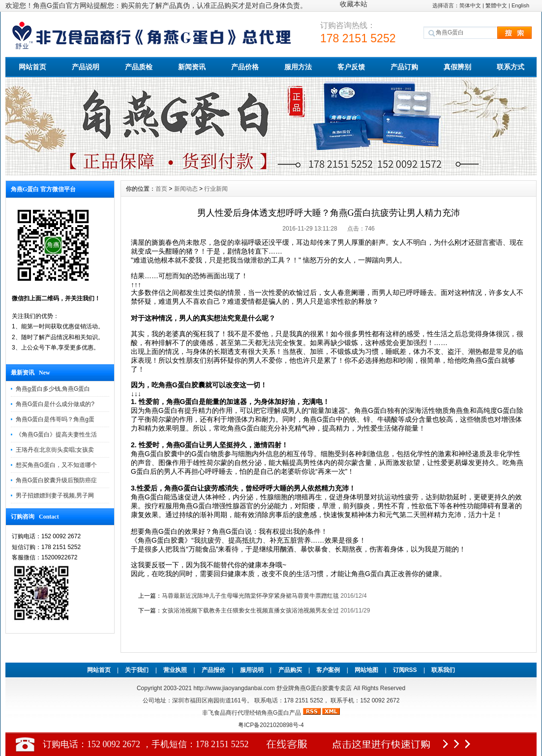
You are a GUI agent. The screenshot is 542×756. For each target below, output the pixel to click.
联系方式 (511, 67)
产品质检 (139, 67)
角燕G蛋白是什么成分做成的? (55, 404)
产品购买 (290, 670)
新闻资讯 (192, 67)
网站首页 (32, 67)
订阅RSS (405, 670)
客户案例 (328, 670)
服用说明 (252, 670)
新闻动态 (186, 189)
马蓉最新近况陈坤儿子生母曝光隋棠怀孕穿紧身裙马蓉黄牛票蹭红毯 (250, 596)
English (520, 5)
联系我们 (443, 670)
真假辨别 (457, 67)
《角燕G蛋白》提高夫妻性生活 (56, 435)
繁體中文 (496, 5)
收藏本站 (354, 4)
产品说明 (86, 67)
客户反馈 (351, 67)
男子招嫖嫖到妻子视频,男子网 (55, 495)
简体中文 (470, 5)
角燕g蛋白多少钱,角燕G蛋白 (53, 389)
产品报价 (213, 670)
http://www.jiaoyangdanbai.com (235, 688)
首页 (161, 189)
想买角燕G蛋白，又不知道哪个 (56, 465)
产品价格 (245, 67)
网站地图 (366, 670)
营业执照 (175, 670)
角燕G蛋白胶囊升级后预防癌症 (56, 480)
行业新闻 (216, 189)
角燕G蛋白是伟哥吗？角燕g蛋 (55, 419)
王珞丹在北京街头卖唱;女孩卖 (55, 450)
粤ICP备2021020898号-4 (271, 725)
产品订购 (404, 67)
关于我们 (137, 670)
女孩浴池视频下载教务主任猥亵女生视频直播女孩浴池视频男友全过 (250, 611)
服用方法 (298, 67)
